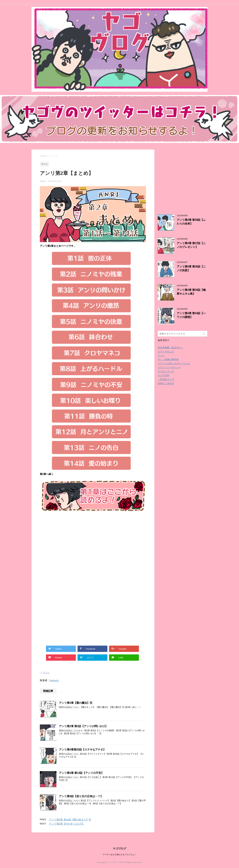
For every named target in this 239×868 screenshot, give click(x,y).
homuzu (54, 680)
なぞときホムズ (166, 352)
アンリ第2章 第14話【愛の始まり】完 (70, 820)
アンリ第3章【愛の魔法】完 (76, 703)
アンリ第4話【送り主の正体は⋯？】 (81, 796)
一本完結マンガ (166, 379)
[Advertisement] (68, 552)
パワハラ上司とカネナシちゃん (174, 363)
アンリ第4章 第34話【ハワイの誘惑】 (191, 315)
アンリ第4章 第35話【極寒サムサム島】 (191, 292)
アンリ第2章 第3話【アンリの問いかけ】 (83, 726)
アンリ (46, 673)
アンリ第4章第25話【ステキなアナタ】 (82, 750)
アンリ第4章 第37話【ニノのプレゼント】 (191, 245)
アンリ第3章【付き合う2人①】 (67, 824)
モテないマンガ (166, 371)
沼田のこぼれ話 (166, 383)
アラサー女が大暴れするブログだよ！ (119, 855)
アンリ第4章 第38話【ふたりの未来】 (191, 222)
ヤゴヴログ (119, 849)
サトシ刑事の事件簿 (168, 359)
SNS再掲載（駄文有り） (171, 348)
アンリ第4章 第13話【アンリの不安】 (81, 773)
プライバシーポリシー (169, 367)
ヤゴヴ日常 (163, 375)
